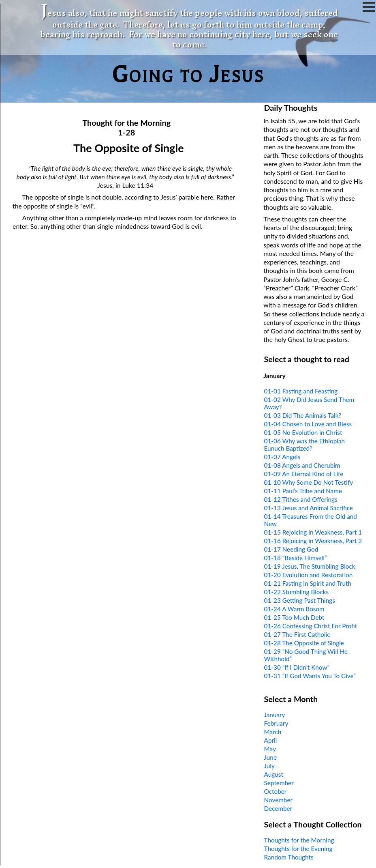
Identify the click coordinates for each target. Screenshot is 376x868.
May (270, 749)
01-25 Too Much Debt (294, 617)
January (275, 715)
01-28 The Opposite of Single (304, 643)
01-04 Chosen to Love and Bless (308, 424)
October (276, 791)
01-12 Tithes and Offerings (301, 499)
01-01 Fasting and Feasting (301, 391)
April (271, 740)
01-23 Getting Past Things (300, 600)
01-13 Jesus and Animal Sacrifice (309, 508)
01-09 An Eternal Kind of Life (304, 474)
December (278, 808)
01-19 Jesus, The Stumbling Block (310, 566)
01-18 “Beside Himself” (296, 558)
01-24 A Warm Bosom (294, 609)
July (269, 766)
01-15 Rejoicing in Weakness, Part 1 (313, 532)
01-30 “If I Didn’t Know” (297, 667)
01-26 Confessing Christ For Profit (311, 626)
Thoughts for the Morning (299, 840)
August (274, 774)
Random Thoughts (289, 857)
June (270, 757)
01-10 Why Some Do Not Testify (309, 482)
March (273, 732)
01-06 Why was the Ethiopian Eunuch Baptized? (304, 445)
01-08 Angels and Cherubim (302, 465)
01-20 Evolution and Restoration (309, 575)
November (278, 800)
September (279, 783)
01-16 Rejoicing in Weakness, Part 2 (313, 541)
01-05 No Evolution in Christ (303, 432)
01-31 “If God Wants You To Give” (310, 676)
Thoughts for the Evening (298, 849)
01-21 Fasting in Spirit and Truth (308, 583)
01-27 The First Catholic (297, 634)
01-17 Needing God (291, 549)
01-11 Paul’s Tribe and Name (303, 491)
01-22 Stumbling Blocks (297, 592)
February (276, 723)
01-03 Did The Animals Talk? (303, 415)
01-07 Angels (282, 457)
